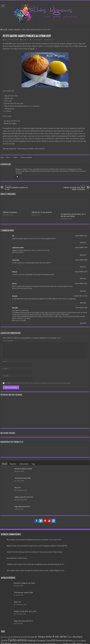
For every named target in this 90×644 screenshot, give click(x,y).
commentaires (24, 464)
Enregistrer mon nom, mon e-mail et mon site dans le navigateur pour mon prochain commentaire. (38, 383)
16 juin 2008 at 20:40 (81, 260)
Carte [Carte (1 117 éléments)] (12, 640)
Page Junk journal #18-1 (22, 507)
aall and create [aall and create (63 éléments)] (6, 637)
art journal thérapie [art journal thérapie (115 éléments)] (26, 637)
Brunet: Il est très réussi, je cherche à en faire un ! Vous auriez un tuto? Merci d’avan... (35, 552)
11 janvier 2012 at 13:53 (80, 296)
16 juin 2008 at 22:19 (81, 272)
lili (13, 236)
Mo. (6, 40)
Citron (8, 157)
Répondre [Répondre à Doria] (83, 291)
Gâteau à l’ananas (10, 212)
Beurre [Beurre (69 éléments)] (71, 637)
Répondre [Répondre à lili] (83, 243)
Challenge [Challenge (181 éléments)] (31, 641)
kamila (15, 296)
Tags (33, 464)
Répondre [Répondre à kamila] (83, 303)
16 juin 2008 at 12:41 (81, 236)
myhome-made (18, 248)
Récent (5, 464)
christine (16, 260)
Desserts (17, 30)
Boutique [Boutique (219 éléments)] (78, 637)
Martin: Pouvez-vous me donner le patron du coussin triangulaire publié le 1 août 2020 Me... (37, 546)
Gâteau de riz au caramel (42, 212)
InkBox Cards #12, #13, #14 (24, 497)
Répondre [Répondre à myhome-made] (83, 255)
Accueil (4, 30)
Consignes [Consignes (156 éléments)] (41, 641)
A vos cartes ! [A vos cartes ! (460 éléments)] (60, 637)
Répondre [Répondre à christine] (83, 267)
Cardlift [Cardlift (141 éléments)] (4, 641)
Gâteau (16, 157)
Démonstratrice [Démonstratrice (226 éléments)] (64, 640)
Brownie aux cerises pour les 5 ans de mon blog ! (73, 215)
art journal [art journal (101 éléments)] (14, 637)
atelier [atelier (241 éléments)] (49, 637)
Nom (5, 361)
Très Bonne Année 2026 (22, 478)
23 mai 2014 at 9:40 (81, 308)
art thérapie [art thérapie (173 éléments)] (40, 637)
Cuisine (11, 30)
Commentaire (8, 341)
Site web (6, 376)
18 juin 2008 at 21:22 (81, 283)
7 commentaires (37, 40)
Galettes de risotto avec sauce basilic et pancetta (73, 188)
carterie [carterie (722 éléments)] (21, 640)
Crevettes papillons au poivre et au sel (17, 188)
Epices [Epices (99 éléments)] (83, 641)
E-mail (5, 369)
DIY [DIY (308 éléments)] (53, 640)
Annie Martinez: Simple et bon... (17, 558)
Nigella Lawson (27, 157)
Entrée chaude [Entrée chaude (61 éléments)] (76, 641)
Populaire (13, 464)
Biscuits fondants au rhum (23, 469)
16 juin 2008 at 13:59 (81, 247)
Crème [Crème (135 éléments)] (48, 641)
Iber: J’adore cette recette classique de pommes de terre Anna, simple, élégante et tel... (36, 570)
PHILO (15, 272)
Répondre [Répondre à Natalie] (83, 323)
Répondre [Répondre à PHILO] (83, 279)
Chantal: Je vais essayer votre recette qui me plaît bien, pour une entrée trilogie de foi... (36, 564)
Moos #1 (18, 488)
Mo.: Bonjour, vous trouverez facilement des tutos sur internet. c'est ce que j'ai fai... (34, 540)
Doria (14, 284)
